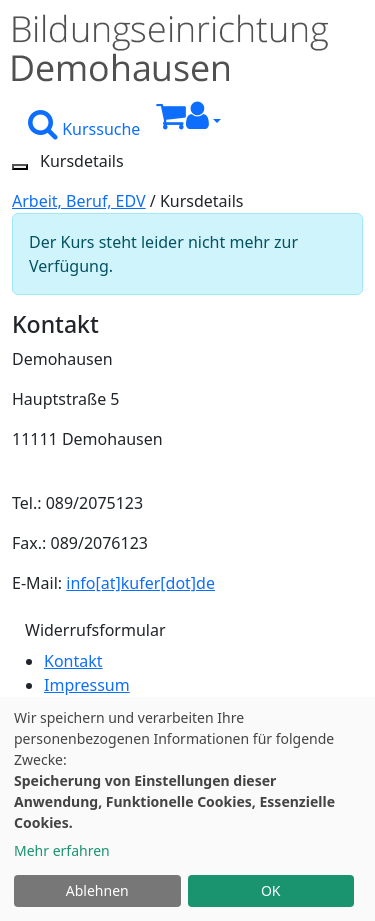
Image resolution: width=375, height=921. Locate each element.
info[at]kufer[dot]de (140, 583)
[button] (203, 121)
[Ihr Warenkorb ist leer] (171, 121)
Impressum (87, 685)
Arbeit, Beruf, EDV (79, 201)
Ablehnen (97, 890)
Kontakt (73, 661)
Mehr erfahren (62, 850)
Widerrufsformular (95, 630)
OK (271, 890)
